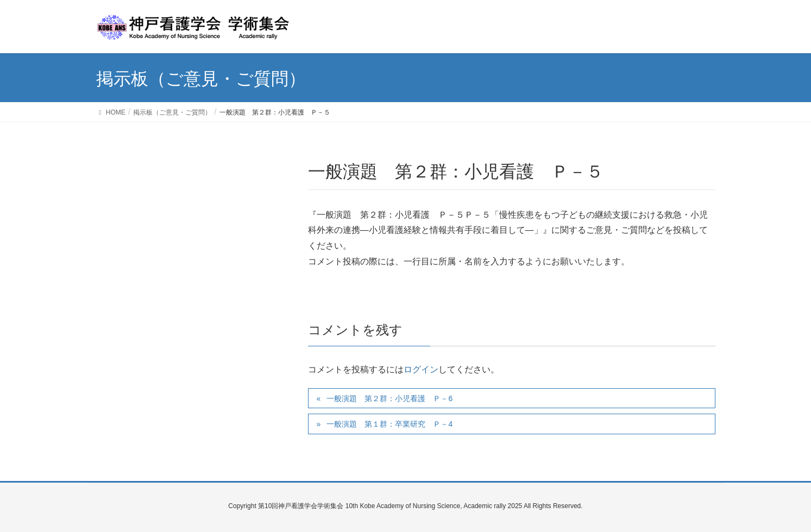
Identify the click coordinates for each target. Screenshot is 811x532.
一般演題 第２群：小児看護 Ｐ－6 (389, 398)
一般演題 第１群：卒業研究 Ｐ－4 (389, 424)
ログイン (421, 369)
